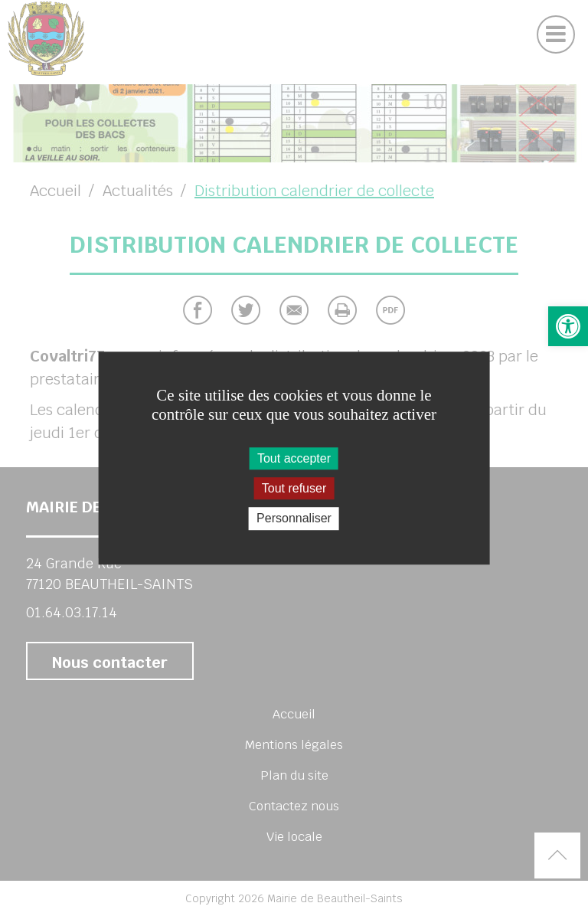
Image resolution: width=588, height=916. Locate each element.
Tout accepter (294, 458)
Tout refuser (294, 488)
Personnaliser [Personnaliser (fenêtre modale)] (294, 519)
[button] (568, 326)
